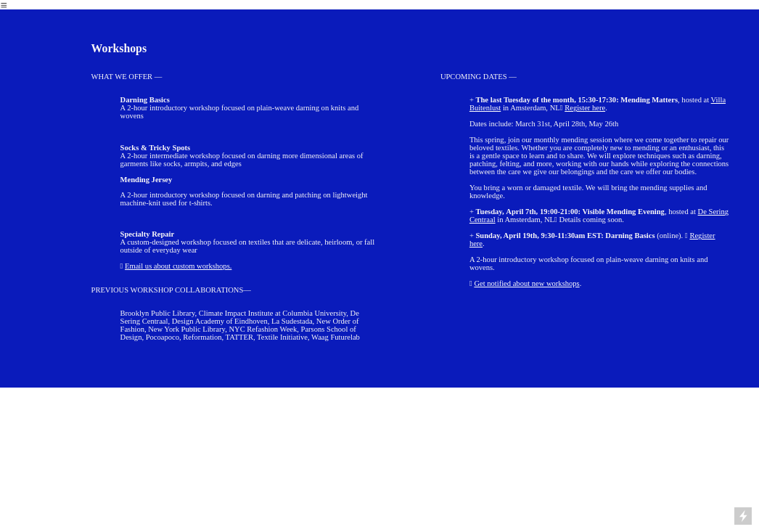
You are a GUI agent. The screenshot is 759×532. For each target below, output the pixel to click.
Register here (585, 108)
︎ (4, 5)
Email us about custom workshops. (178, 266)
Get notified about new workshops (526, 283)
